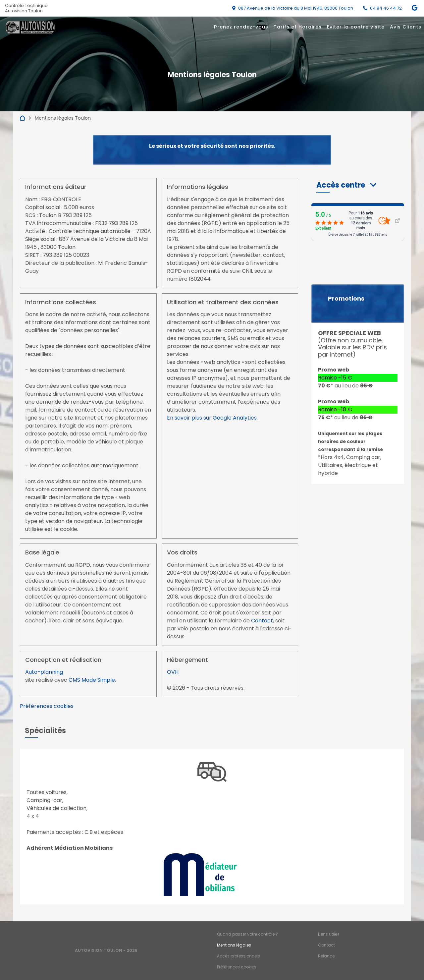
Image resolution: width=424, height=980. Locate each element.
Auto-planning (44, 672)
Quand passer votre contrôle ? (247, 934)
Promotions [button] (346, 299)
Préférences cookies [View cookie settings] (47, 706)
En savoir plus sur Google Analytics (212, 418)
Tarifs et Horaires (298, 27)
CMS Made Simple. (92, 680)
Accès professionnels (238, 956)
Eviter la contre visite (356, 27)
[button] (346, 185)
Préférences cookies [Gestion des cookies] (237, 967)
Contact (262, 621)
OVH (173, 672)
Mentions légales (234, 945)
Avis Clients (406, 27)
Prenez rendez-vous (241, 27)
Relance (326, 956)
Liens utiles (329, 934)
